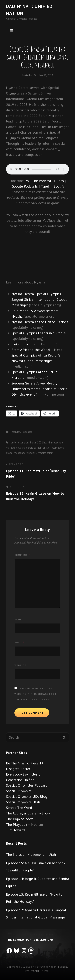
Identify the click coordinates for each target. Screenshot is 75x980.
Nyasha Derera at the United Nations (40, 322)
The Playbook (16, 824)
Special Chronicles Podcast (26, 785)
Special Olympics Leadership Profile (38, 333)
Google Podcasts (25, 186)
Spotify (59, 186)
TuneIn (46, 186)
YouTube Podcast (38, 181)
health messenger (53, 443)
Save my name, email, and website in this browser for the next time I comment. (35, 694)
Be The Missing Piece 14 (25, 763)
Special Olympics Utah (23, 802)
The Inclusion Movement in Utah (31, 854)
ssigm (50, 453)
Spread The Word (19, 808)
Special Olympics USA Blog (27, 796)
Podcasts (27, 432)
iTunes (59, 181)
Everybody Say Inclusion (24, 774)
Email (19, 642)
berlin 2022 (36, 443)
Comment (22, 555)
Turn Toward (15, 830)
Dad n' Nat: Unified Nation (42, 967)
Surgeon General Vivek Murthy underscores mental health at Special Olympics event (40, 389)
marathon (11, 448)
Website (20, 665)
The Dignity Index (19, 819)
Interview (16, 432)
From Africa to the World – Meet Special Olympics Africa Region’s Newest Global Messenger (37, 355)
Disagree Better (18, 769)
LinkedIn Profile (23, 344)
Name (19, 619)
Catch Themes (41, 971)
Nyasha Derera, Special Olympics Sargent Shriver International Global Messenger (39, 299)
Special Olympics (37, 453)
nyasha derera (25, 448)
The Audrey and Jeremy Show (28, 813)
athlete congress (20, 443)
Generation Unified (20, 780)
